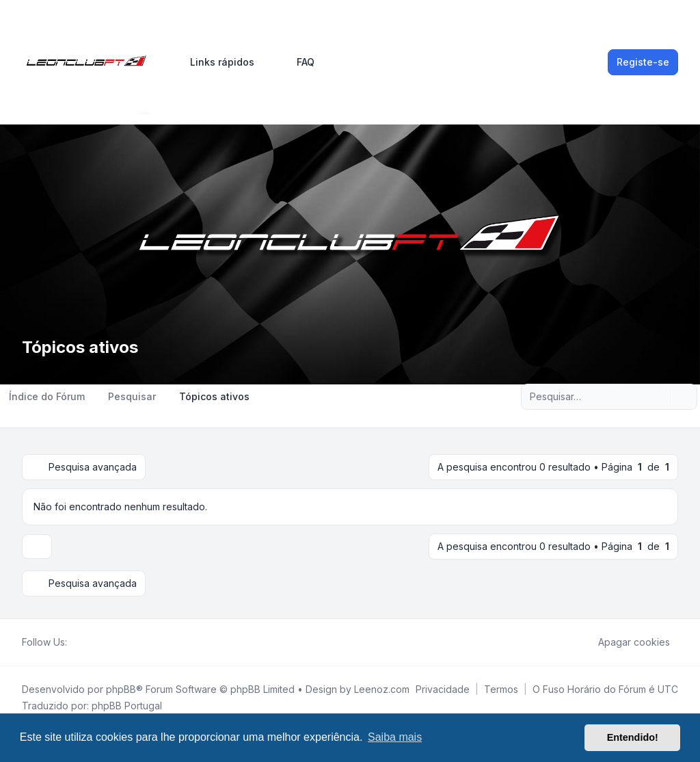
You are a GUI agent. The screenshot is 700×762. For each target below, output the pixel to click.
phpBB (121, 689)
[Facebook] (75, 642)
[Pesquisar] (658, 397)
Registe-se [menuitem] (643, 62)
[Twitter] (86, 642)
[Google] (108, 642)
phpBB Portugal (127, 706)
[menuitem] (216, 62)
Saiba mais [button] (395, 737)
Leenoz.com (382, 689)
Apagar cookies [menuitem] (625, 642)
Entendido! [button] (633, 737)
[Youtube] (97, 642)
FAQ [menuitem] (297, 62)
